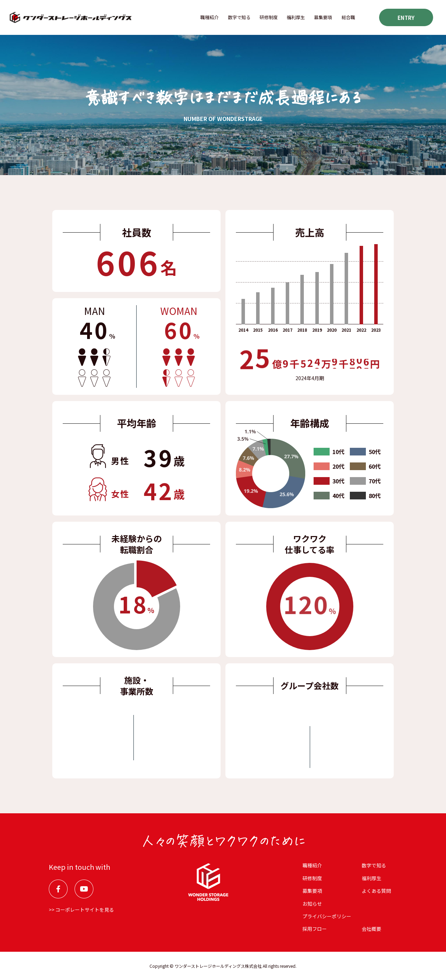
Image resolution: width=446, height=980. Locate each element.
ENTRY (406, 18)
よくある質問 (376, 891)
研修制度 (269, 17)
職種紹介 (209, 17)
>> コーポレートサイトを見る (81, 910)
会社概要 (371, 929)
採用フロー (315, 929)
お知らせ (312, 904)
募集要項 (323, 17)
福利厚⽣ (296, 17)
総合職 (348, 17)
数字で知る (239, 17)
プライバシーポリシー (327, 916)
